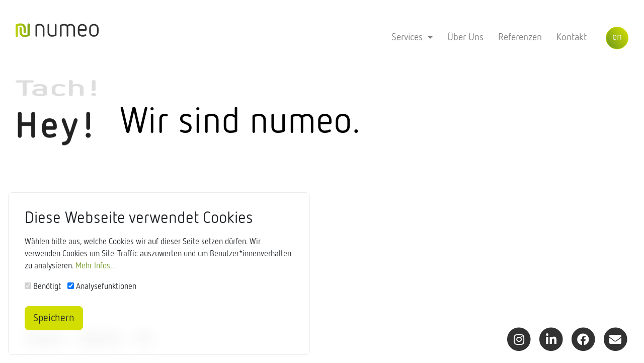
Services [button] (408, 38)
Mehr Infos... (96, 267)
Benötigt (47, 287)
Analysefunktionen (106, 287)
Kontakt (572, 38)
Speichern (54, 318)
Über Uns (465, 38)
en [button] (617, 37)
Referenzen (520, 38)
